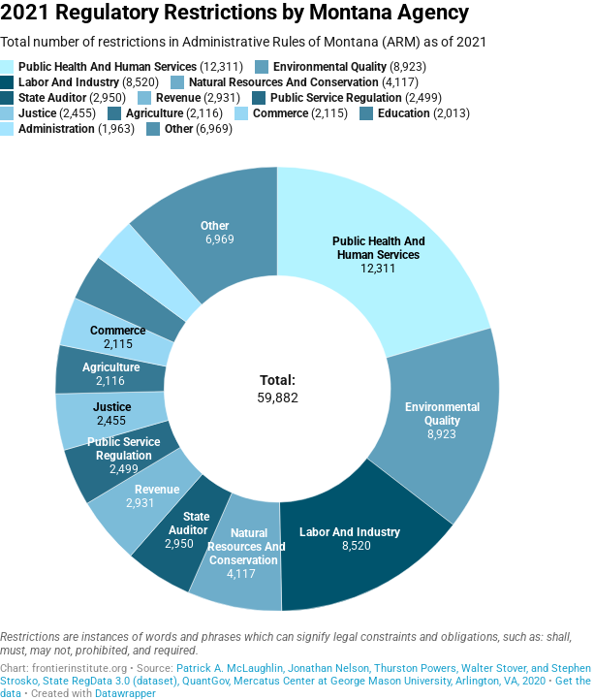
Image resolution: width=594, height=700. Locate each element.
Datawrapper (125, 694)
